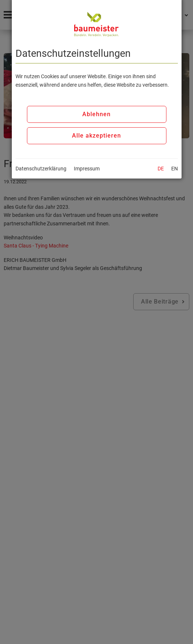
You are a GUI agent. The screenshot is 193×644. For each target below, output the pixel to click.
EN (175, 169)
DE (161, 169)
